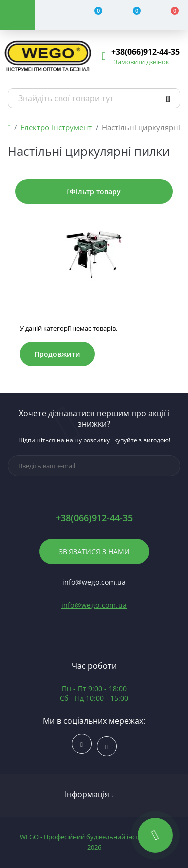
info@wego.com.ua (94, 605)
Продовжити (57, 354)
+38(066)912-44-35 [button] (94, 518)
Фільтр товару (94, 192)
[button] (146, 52)
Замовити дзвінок (142, 62)
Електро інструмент (56, 127)
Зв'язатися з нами (94, 552)
